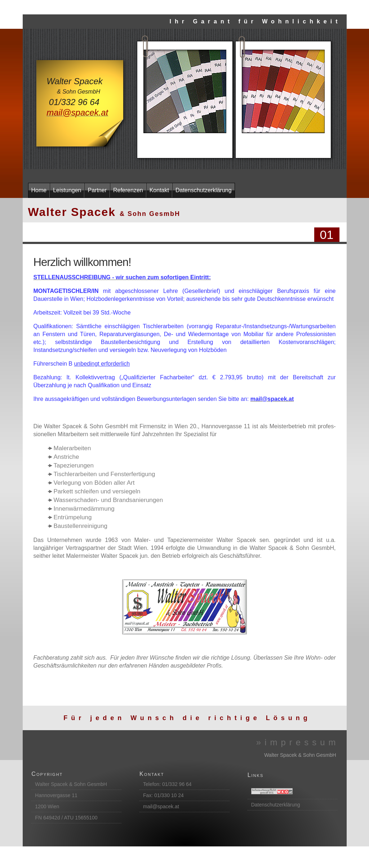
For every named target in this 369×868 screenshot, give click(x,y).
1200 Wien (47, 806)
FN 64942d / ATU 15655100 (66, 818)
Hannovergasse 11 (56, 795)
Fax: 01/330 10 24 (163, 795)
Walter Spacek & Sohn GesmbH (71, 784)
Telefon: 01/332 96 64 (167, 784)
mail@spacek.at (161, 806)
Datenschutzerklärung (276, 805)
